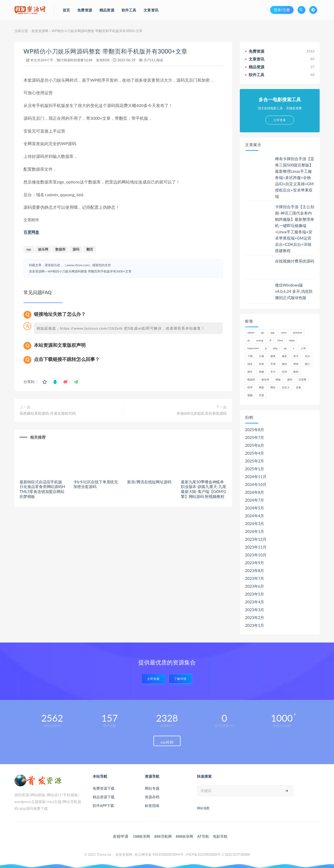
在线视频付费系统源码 (295, 261)
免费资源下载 (104, 788)
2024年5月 (255, 508)
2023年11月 (256, 547)
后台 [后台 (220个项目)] (307, 356)
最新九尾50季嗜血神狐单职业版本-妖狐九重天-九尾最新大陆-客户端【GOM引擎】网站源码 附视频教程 (204, 489)
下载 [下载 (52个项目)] (250, 356)
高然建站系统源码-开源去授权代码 (48, 413)
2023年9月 (255, 563)
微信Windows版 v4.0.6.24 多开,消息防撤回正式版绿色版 (294, 291)
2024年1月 (255, 531)
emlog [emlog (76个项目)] (260, 340)
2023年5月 (255, 594)
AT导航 (203, 836)
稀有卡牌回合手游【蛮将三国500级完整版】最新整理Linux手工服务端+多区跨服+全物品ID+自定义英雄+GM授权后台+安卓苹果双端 (295, 177)
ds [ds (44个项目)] (249, 340)
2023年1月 (255, 625)
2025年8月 (255, 430)
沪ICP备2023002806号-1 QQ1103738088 (218, 854)
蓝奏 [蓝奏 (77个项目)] (299, 387)
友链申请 (121, 836)
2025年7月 (255, 437)
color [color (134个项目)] (284, 332)
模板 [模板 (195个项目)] (278, 379)
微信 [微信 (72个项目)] (284, 364)
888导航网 (163, 836)
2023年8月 (255, 570)
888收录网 (184, 836)
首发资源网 (40, 31)
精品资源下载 (104, 797)
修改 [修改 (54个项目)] (284, 356)
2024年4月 (255, 516)
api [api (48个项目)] (262, 332)
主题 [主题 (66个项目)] (261, 356)
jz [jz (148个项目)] (266, 348)
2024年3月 (255, 524)
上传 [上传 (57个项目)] (303, 348)
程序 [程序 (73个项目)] (250, 387)
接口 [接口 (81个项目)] (307, 364)
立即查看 (153, 679)
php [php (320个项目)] (275, 348)
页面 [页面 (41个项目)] (261, 395)
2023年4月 (255, 602)
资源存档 (152, 797)
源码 (76, 249)
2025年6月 (255, 445)
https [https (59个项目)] (292, 340)
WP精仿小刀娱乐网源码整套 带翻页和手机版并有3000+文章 (106, 51)
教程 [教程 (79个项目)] (296, 372)
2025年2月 (255, 461)
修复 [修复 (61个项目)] (273, 356)
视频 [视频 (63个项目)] (250, 395)
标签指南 (152, 805)
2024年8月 (255, 492)
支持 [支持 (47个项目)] (284, 372)
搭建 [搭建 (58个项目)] (261, 372)
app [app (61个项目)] (272, 332)
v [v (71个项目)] (294, 348)
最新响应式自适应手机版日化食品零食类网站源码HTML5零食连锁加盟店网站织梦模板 (42, 489)
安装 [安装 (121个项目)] (261, 364)
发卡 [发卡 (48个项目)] (296, 356)
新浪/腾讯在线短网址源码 (149, 482)
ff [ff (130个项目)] (270, 340)
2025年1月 (255, 469)
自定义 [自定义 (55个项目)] (286, 387)
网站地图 (203, 808)
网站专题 (152, 788)
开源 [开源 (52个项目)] (273, 364)
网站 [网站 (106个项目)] (273, 387)
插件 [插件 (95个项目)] (250, 372)
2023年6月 (255, 586)
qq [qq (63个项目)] (285, 348)
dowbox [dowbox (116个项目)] (297, 332)
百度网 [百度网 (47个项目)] (302, 379)
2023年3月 (255, 610)
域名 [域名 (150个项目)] (250, 364)
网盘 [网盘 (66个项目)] (261, 387)
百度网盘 (31, 232)
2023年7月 (255, 578)
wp (29, 249)
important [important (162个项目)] (253, 348)
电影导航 (220, 836)
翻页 (90, 249)
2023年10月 (256, 555)
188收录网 (141, 836)
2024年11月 (256, 477)
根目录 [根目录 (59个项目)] (265, 379)
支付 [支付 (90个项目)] (273, 372)
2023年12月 (256, 539)
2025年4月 (255, 453)
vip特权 (167, 742)
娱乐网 (43, 249)
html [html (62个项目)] (280, 340)
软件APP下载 (103, 805)
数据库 (60, 249)
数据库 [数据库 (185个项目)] (251, 379)
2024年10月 (256, 484)
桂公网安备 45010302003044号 (159, 854)
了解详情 (180, 679)
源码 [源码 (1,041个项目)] (290, 379)
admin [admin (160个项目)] (251, 332)
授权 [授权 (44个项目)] (296, 364)
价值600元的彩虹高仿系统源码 (202, 413)
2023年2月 (255, 617)
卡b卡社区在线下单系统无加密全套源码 (96, 484)
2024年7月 (255, 500)
